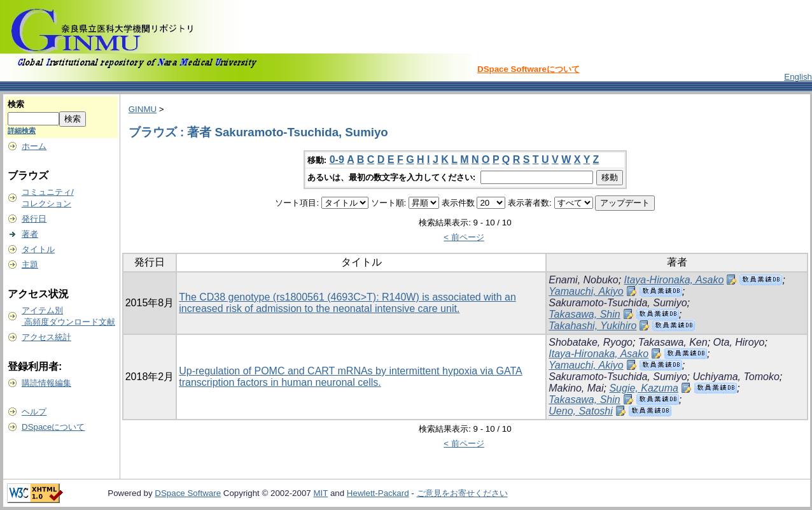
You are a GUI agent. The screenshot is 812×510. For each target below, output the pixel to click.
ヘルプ (34, 412)
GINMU (143, 109)
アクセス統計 (46, 337)
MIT (320, 493)
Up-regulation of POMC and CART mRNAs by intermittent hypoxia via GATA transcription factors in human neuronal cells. (350, 377)
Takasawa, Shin (584, 314)
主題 (30, 265)
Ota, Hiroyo (739, 342)
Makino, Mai (576, 388)
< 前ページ (464, 237)
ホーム (34, 146)
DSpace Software (188, 493)
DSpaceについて (53, 427)
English (798, 77)
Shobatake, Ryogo (591, 342)
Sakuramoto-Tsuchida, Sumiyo (618, 303)
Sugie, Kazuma (644, 388)
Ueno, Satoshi (581, 411)
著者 (30, 234)
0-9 (337, 159)
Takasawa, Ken (673, 342)
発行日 (34, 219)
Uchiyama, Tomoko (736, 377)
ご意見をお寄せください (462, 493)
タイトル (38, 249)
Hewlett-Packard (378, 493)
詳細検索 (22, 131)
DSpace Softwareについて (528, 69)
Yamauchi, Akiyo (586, 291)
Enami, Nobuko (583, 280)
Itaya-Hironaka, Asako (674, 280)
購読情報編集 (46, 383)
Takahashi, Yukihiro (592, 326)
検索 (16, 104)
